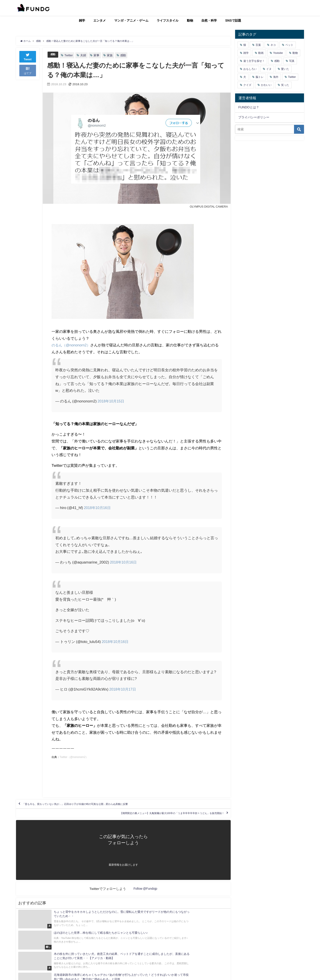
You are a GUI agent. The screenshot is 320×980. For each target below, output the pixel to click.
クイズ (247, 85)
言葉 (258, 45)
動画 (261, 53)
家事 (97, 55)
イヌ (269, 69)
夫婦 (84, 55)
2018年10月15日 (112, 401)
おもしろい (250, 69)
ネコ (273, 45)
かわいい (266, 85)
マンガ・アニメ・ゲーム (131, 20)
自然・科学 (209, 20)
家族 (111, 55)
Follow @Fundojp (145, 896)
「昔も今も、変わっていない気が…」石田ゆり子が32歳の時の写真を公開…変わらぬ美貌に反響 (101, 806)
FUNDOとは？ (249, 107)
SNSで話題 (233, 20)
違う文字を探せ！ (254, 61)
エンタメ (100, 20)
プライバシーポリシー (254, 117)
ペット (289, 45)
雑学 (82, 20)
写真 (292, 61)
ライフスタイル (168, 20)
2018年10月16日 (98, 508)
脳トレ (260, 77)
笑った (285, 85)
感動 (53, 55)
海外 (276, 77)
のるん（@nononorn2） (72, 345)
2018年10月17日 (123, 689)
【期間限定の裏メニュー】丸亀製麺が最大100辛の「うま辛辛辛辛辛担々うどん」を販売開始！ (147, 819)
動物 (190, 20)
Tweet (28, 56)
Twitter (70, 55)
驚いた (285, 69)
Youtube (278, 53)
